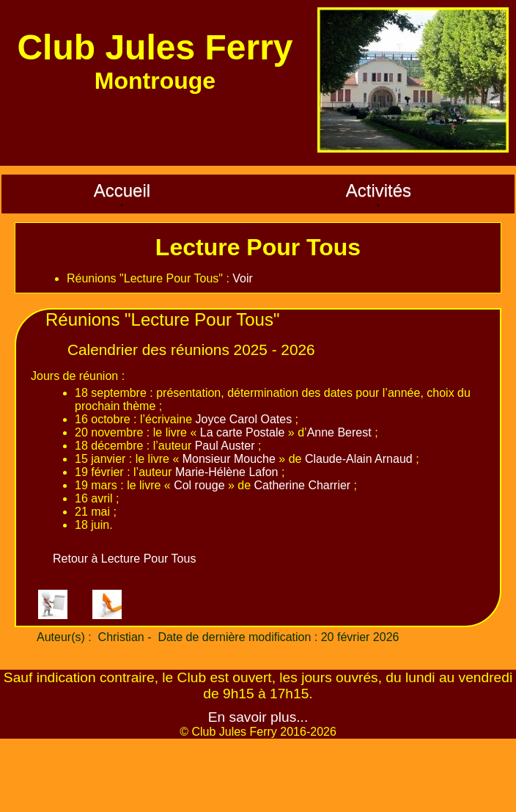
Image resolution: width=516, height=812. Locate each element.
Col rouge (199, 485)
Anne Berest (339, 432)
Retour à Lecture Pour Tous (124, 559)
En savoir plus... (258, 717)
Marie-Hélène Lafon (227, 472)
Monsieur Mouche (229, 459)
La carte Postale (243, 432)
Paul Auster (225, 446)
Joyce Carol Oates (244, 419)
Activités (379, 190)
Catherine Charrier (303, 485)
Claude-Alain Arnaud (359, 459)
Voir (243, 278)
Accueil (122, 190)
